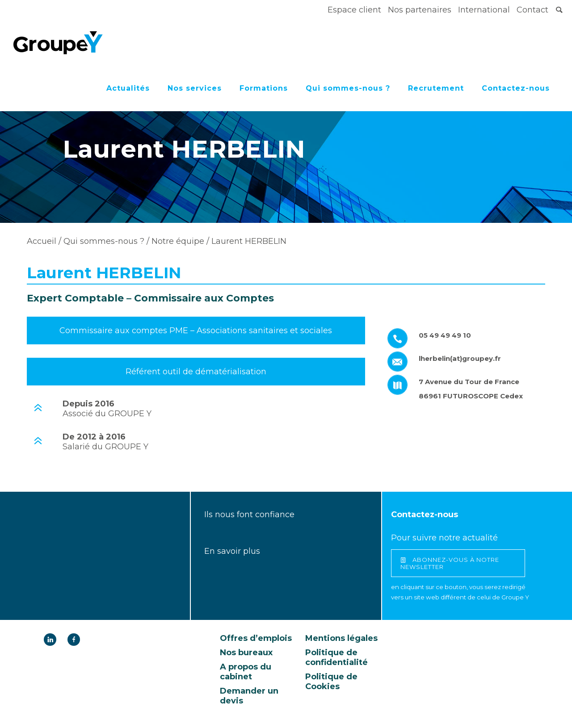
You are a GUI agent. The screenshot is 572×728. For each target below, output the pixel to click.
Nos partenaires (420, 10)
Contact (532, 10)
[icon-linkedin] (52, 640)
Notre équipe (177, 241)
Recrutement (436, 88)
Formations (264, 88)
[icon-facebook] (74, 640)
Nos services (195, 88)
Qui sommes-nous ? (348, 88)
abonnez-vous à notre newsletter (450, 563)
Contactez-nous (516, 88)
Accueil (42, 241)
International (484, 10)
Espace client (354, 10)
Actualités (128, 88)
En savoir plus (232, 551)
